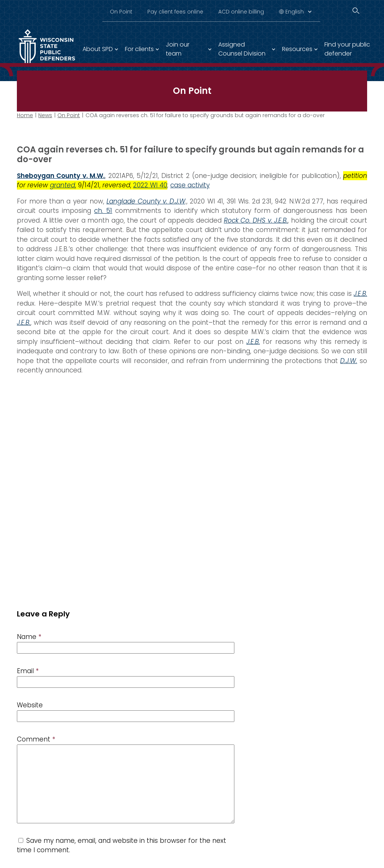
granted (62, 185)
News (45, 115)
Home (25, 115)
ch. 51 (103, 211)
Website (30, 705)
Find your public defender (347, 49)
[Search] (356, 11)
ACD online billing (241, 12)
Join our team (178, 49)
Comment (36, 739)
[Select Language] (298, 12)
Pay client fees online (175, 12)
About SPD (98, 49)
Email (28, 671)
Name (29, 637)
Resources (297, 49)
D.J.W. (349, 360)
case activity (190, 185)
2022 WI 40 (150, 185)
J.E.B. (360, 294)
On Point (121, 12)
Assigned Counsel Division (242, 49)
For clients (139, 49)
